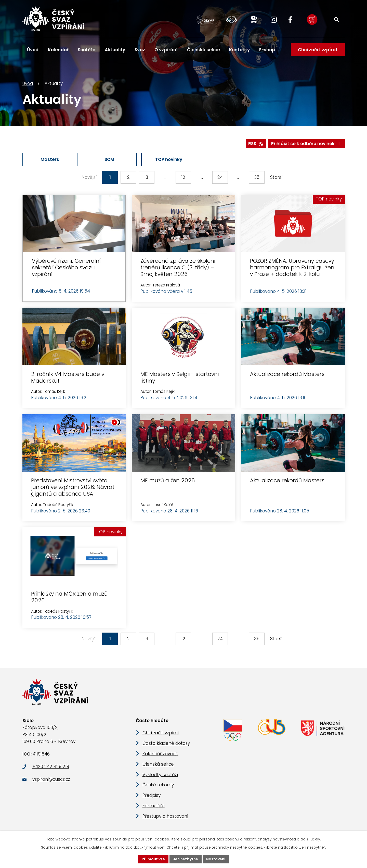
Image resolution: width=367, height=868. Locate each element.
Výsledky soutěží (160, 775)
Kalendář (58, 50)
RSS (256, 144)
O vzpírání (166, 50)
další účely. (311, 839)
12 (183, 177)
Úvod (28, 83)
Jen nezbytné (186, 859)
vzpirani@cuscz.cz (51, 779)
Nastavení (216, 859)
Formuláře (154, 806)
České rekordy (158, 785)
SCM (109, 159)
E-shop (267, 50)
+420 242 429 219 (51, 766)
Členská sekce (204, 50)
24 (220, 177)
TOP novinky (169, 159)
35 (257, 177)
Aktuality (115, 50)
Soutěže (87, 50)
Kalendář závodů (160, 754)
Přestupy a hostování (165, 816)
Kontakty (239, 50)
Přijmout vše (153, 859)
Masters (50, 159)
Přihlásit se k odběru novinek (307, 144)
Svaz (140, 50)
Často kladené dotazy (166, 743)
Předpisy (152, 795)
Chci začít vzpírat (318, 50)
